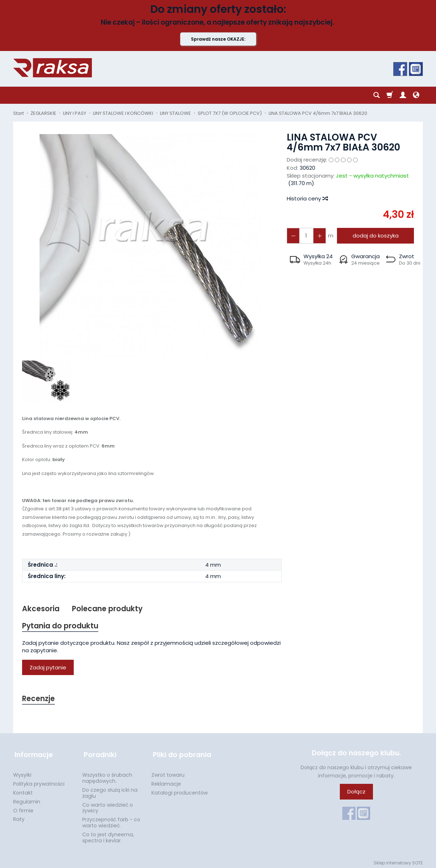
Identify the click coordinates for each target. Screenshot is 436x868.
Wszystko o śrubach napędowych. (107, 776)
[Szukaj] (377, 95)
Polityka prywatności (39, 782)
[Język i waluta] (416, 95)
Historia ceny (307, 198)
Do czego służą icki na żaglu (110, 791)
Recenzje (39, 699)
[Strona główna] (53, 68)
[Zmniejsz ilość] (318, 236)
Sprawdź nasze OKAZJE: (218, 39)
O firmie (23, 808)
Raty (19, 817)
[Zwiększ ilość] (293, 236)
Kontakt (23, 791)
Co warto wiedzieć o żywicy (108, 806)
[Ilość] (306, 236)
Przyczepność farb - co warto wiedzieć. (111, 820)
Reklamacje (166, 782)
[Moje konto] (403, 95)
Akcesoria (41, 609)
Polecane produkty (108, 609)
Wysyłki (22, 773)
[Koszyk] (390, 95)
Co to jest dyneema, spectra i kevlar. (108, 835)
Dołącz (356, 793)
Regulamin (27, 800)
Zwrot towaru (168, 773)
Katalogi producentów (180, 791)
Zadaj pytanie (48, 668)
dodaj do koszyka (375, 236)
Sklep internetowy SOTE (398, 861)
